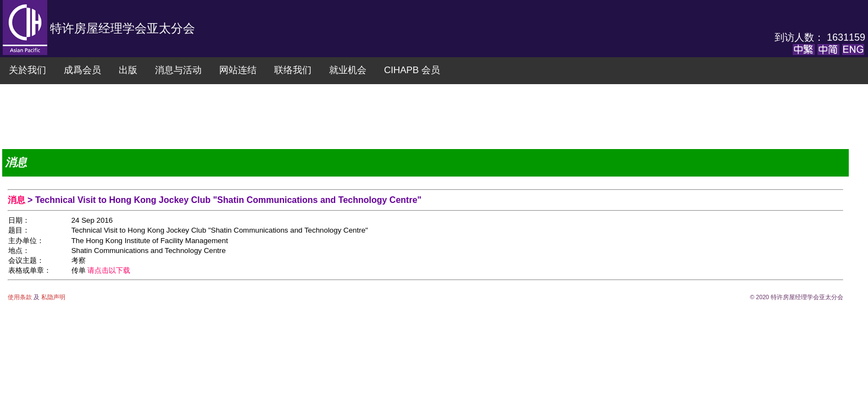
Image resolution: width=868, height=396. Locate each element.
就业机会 (348, 70)
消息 (18, 200)
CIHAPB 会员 (412, 70)
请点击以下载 (109, 270)
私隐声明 (52, 297)
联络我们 (293, 70)
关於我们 (27, 70)
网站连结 (238, 70)
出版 (128, 70)
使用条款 (21, 297)
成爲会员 (82, 70)
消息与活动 (178, 70)
